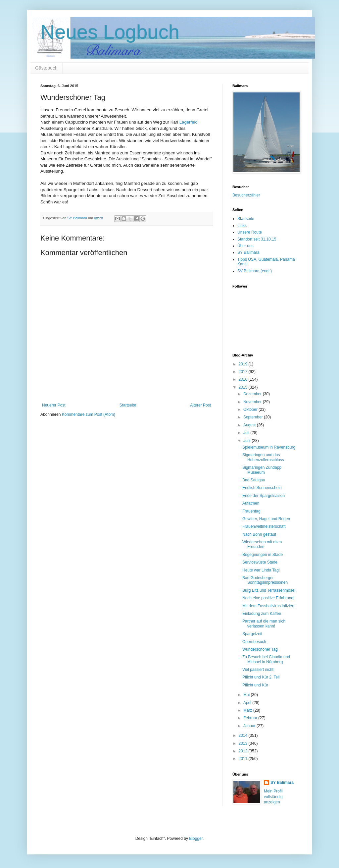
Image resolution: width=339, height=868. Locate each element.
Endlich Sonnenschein (262, 488)
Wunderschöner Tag (260, 649)
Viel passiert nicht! (258, 670)
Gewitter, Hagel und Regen (266, 519)
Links (242, 226)
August (250, 425)
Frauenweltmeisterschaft (264, 526)
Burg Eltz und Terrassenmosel (269, 590)
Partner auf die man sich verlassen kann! (264, 624)
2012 (244, 751)
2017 (244, 372)
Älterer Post (200, 405)
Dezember (253, 394)
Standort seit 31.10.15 (257, 239)
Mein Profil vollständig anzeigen (273, 797)
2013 (244, 743)
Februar (251, 718)
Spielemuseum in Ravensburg (269, 447)
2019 (244, 364)
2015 (244, 387)
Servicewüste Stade (260, 562)
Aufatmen (251, 503)
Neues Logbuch (110, 32)
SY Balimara (248, 252)
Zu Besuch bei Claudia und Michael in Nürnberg (266, 659)
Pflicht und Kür (255, 685)
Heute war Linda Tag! (261, 570)
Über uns (245, 246)
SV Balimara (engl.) (255, 271)
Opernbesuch (254, 642)
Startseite (128, 405)
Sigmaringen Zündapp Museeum (262, 470)
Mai (247, 695)
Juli (247, 433)
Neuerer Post (54, 405)
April (248, 703)
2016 (244, 379)
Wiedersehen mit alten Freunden (262, 544)
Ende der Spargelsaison (264, 496)
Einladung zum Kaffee (262, 614)
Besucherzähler (246, 195)
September (254, 417)
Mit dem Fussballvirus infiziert (268, 606)
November (253, 402)
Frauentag (251, 511)
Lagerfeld (189, 122)
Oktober (251, 409)
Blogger (196, 839)
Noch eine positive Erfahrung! (268, 598)
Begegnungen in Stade (263, 555)
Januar (250, 726)
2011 (244, 759)
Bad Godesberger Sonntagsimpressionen (265, 580)
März (248, 710)
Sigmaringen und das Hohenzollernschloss (263, 457)
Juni (247, 441)
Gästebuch (46, 68)
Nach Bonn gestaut (259, 534)
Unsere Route (250, 232)
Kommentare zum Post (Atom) (89, 414)
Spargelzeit (252, 634)
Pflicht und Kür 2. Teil (261, 677)
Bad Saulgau (254, 480)
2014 (244, 735)
